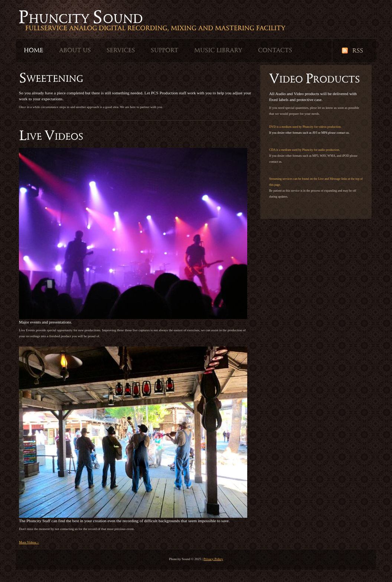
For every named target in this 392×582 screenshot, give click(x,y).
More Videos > (29, 542)
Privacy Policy (213, 559)
